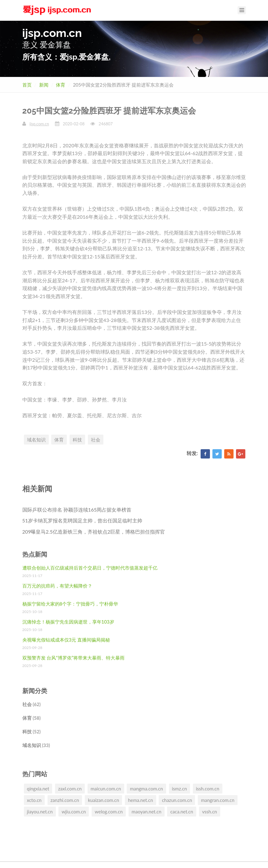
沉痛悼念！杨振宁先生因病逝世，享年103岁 (68, 622)
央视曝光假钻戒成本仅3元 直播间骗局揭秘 (66, 640)
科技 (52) (32, 732)
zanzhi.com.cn (65, 800)
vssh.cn (210, 812)
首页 (27, 85)
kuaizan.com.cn (103, 800)
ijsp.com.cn (39, 124)
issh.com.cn (208, 789)
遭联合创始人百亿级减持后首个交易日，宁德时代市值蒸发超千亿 (90, 568)
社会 (96, 440)
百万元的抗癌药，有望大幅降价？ (57, 586)
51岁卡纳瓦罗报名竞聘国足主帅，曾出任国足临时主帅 (82, 520)
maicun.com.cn (106, 789)
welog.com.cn (109, 812)
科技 (77, 440)
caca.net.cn (182, 812)
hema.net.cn (140, 800)
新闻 (44, 85)
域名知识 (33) (36, 745)
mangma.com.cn (146, 789)
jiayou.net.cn (40, 812)
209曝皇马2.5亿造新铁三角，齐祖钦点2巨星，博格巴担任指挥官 (94, 532)
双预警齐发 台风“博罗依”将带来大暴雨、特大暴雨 (74, 658)
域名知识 (36, 440)
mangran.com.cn (218, 800)
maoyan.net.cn (147, 812)
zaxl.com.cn (70, 789)
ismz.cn (179, 789)
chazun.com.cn (177, 800)
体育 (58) (32, 718)
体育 (61, 85)
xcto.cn (34, 800)
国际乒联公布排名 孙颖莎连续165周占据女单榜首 (77, 510)
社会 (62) (32, 704)
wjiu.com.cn (74, 812)
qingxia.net (38, 789)
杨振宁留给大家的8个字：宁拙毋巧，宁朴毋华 (70, 604)
